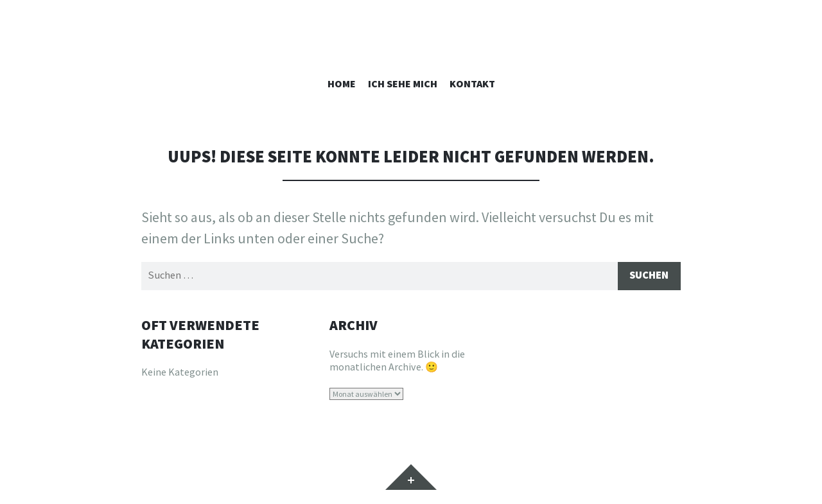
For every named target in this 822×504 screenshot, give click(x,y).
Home (342, 83)
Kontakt (472, 83)
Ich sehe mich (403, 83)
